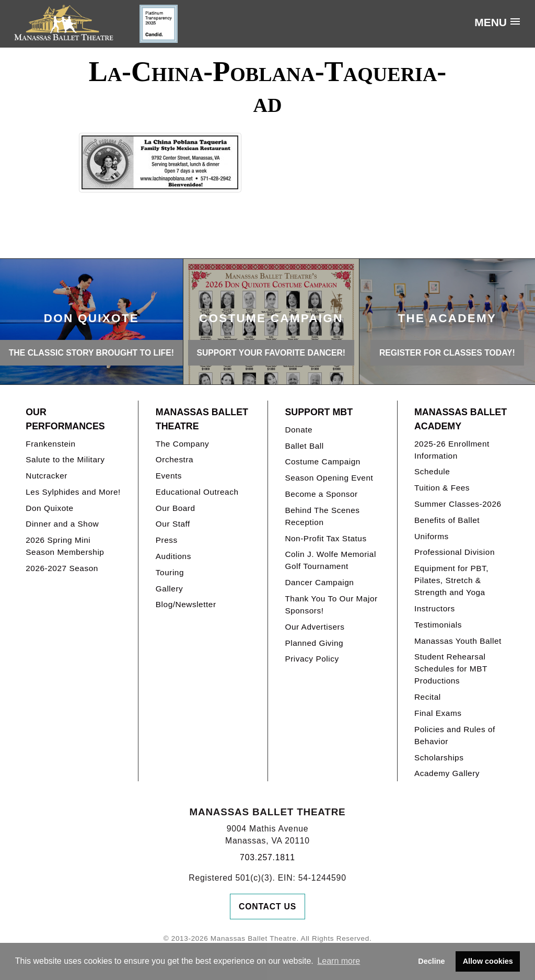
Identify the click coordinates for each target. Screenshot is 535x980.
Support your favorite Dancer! (271, 353)
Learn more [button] (339, 961)
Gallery (169, 589)
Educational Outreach (197, 492)
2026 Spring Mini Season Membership (65, 546)
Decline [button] (431, 961)
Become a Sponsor (321, 494)
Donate (299, 430)
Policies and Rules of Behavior (455, 735)
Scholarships (439, 757)
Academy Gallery (447, 773)
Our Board (176, 508)
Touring (170, 572)
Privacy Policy (312, 659)
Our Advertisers (315, 627)
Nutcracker (46, 476)
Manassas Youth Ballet (458, 641)
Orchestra (175, 459)
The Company (183, 444)
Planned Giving (314, 643)
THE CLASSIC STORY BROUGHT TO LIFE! (91, 353)
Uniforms (432, 536)
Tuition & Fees (442, 488)
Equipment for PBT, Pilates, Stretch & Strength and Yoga (451, 580)
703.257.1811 (267, 857)
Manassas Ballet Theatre (202, 419)
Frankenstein (50, 444)
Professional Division (455, 552)
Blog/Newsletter (186, 604)
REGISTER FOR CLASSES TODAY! (447, 353)
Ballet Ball (304, 446)
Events (169, 476)
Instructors (435, 608)
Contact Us (267, 907)
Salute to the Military (65, 459)
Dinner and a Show (62, 524)
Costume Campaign (323, 461)
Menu (491, 22)
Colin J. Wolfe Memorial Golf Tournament (330, 560)
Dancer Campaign (319, 582)
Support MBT (319, 412)
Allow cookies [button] (488, 961)
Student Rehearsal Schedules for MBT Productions (451, 669)
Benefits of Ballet (447, 520)
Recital (428, 697)
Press (167, 540)
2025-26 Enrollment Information (452, 450)
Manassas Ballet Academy (461, 419)
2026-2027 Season (62, 568)
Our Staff (173, 524)
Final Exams (438, 713)
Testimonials (438, 625)
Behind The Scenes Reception (322, 516)
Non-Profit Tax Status (325, 538)
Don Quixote (49, 508)
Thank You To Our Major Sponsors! (331, 605)
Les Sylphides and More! (73, 492)
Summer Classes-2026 (458, 504)
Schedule (432, 471)
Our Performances (65, 419)
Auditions (173, 556)
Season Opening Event (329, 478)
